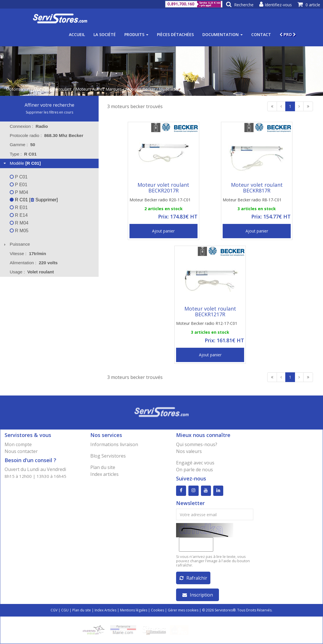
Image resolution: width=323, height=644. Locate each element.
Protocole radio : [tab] (47, 135)
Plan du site (103, 467)
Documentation (223, 34)
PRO (288, 34)
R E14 (19, 215)
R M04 (19, 223)
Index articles (104, 474)
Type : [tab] (23, 154)
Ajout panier (163, 231)
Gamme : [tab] (22, 145)
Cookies (157, 610)
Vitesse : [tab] (28, 254)
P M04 (19, 192)
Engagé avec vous (195, 463)
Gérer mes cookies (183, 610)
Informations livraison (114, 444)
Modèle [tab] (22, 163)
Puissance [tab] (16, 244)
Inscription (198, 595)
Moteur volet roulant (53, 89)
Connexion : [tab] (29, 126)
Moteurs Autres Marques (99, 89)
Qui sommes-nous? (197, 444)
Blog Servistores (108, 456)
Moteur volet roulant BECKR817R (257, 188)
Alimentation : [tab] (34, 263)
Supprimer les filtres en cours (49, 112)
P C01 (19, 177)
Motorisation (18, 89)
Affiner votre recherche (49, 105)
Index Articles (105, 610)
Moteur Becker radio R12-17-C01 (207, 323)
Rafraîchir (193, 578)
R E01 (19, 207)
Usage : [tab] (32, 272)
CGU (65, 610)
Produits (136, 34)
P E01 (19, 185)
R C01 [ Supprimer (33, 200)
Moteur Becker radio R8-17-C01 (252, 200)
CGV (54, 610)
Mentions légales (134, 610)
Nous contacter (21, 451)
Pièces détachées (175, 34)
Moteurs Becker (140, 89)
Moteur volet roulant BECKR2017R (163, 188)
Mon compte (18, 444)
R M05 (19, 231)
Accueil (77, 34)
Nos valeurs (189, 451)
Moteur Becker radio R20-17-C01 (160, 200)
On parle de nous (195, 470)
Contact (261, 34)
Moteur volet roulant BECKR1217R (210, 311)
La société (105, 34)
